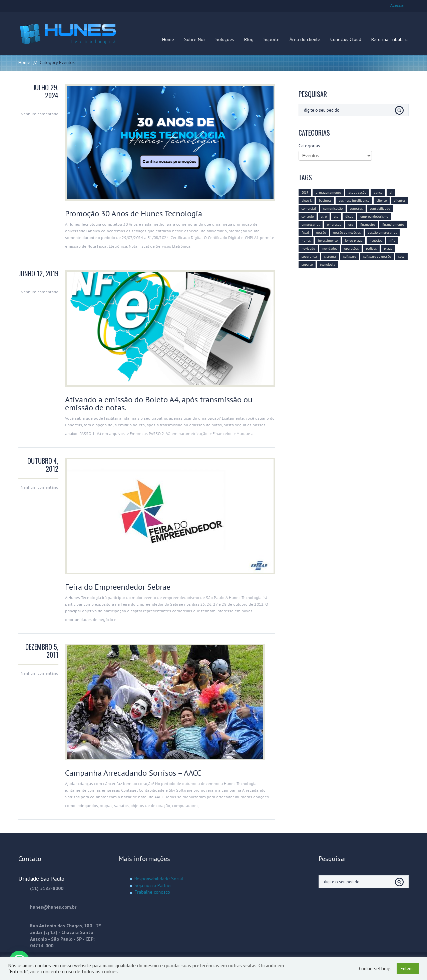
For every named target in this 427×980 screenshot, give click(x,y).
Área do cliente (305, 39)
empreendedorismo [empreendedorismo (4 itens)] (374, 216)
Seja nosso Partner (153, 885)
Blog (249, 39)
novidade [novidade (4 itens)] (308, 248)
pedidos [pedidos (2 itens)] (371, 248)
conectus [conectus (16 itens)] (356, 208)
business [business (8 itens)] (325, 200)
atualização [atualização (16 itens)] (357, 192)
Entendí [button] (408, 968)
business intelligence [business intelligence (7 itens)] (354, 200)
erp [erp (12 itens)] (351, 224)
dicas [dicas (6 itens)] (349, 216)
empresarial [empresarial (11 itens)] (311, 224)
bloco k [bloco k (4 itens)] (307, 200)
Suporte (272, 39)
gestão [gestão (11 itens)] (321, 232)
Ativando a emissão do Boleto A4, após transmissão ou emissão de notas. (159, 403)
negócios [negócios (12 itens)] (376, 240)
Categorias (309, 146)
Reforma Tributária (390, 39)
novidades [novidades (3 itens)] (330, 248)
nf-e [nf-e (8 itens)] (392, 240)
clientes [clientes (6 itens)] (400, 200)
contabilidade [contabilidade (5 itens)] (380, 208)
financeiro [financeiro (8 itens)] (368, 224)
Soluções (225, 39)
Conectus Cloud (346, 39)
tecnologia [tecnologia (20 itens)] (328, 264)
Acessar (397, 5)
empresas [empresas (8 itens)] (334, 224)
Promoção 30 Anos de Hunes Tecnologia (134, 213)
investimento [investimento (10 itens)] (328, 240)
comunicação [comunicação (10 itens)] (333, 208)
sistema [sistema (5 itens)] (330, 256)
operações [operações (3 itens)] (351, 248)
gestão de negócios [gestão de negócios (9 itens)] (347, 232)
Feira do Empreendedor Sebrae (118, 587)
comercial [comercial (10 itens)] (309, 208)
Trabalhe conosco (152, 892)
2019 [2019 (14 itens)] (305, 192)
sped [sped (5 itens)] (401, 256)
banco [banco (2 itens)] (378, 192)
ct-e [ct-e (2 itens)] (324, 216)
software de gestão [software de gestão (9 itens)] (377, 256)
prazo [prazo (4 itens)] (388, 248)
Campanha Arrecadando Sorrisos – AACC (133, 773)
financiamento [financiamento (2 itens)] (393, 224)
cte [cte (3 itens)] (336, 216)
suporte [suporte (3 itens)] (307, 264)
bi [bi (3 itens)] (391, 192)
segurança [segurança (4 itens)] (309, 256)
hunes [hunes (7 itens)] (306, 240)
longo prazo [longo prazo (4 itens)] (354, 240)
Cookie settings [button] (375, 969)
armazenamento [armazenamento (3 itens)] (328, 192)
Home (168, 39)
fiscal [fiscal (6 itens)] (305, 232)
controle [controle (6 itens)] (308, 216)
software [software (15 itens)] (350, 256)
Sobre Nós (195, 39)
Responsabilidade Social (159, 879)
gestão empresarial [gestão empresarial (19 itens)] (382, 232)
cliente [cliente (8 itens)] (382, 200)
